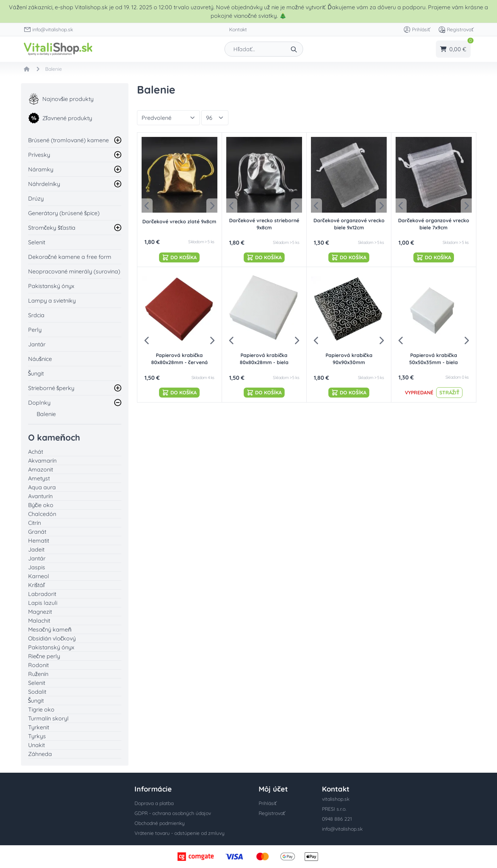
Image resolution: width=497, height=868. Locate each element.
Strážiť (449, 393)
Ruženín (38, 674)
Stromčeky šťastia (52, 228)
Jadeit (36, 549)
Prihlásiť (417, 30)
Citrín (35, 523)
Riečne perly (44, 656)
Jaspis (37, 567)
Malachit (39, 621)
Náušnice (40, 359)
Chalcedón (42, 514)
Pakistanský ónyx (51, 286)
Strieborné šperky (51, 388)
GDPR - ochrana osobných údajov (173, 813)
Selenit (37, 242)
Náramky (41, 169)
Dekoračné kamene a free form (70, 257)
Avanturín (40, 496)
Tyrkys (37, 736)
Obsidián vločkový (52, 638)
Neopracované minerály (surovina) (74, 271)
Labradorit (42, 594)
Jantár (37, 344)
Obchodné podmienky (160, 823)
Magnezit (40, 612)
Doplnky (39, 403)
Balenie (46, 414)
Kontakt (238, 30)
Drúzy (36, 198)
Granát (37, 532)
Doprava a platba (154, 803)
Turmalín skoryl (48, 718)
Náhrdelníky (44, 184)
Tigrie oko (41, 709)
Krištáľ (36, 585)
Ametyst (39, 478)
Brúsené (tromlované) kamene (68, 140)
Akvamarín (42, 460)
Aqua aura (42, 487)
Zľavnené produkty (60, 118)
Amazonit (41, 469)
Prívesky (39, 155)
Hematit (39, 540)
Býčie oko (41, 505)
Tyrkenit (39, 727)
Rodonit (38, 665)
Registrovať (456, 30)
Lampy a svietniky (52, 300)
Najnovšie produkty (61, 99)
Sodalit (37, 692)
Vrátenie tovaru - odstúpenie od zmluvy (179, 833)
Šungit (36, 373)
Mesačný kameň (50, 629)
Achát (36, 452)
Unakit (36, 745)
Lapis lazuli (43, 603)
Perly (35, 330)
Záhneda (40, 754)
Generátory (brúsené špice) (64, 213)
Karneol (39, 576)
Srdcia (36, 315)
